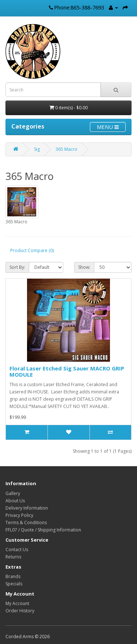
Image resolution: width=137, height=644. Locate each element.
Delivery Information (27, 508)
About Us (15, 501)
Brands (13, 576)
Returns (13, 557)
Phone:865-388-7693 (79, 7)
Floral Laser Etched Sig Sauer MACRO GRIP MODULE (67, 371)
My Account (17, 603)
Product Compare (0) (32, 250)
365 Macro (66, 149)
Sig (37, 149)
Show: (84, 267)
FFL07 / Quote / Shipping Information (43, 530)
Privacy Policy (19, 515)
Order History (20, 611)
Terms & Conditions (26, 523)
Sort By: (17, 267)
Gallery (13, 493)
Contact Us (17, 549)
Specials (14, 584)
